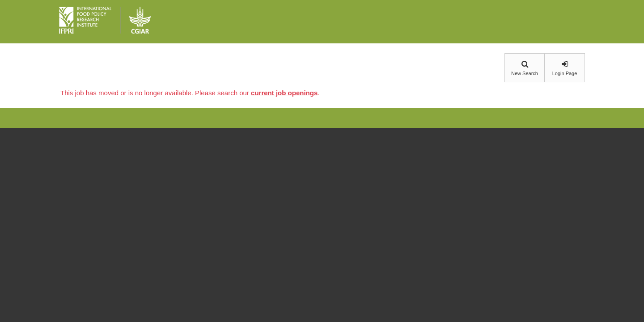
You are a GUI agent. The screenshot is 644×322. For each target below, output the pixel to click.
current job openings (284, 93)
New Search (525, 73)
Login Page (565, 73)
